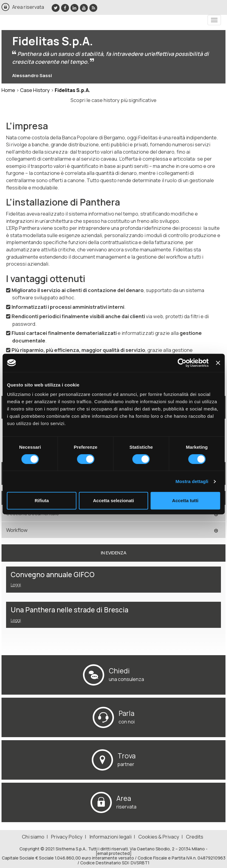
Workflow (17, 530)
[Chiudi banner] (218, 363)
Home (8, 90)
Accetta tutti (185, 500)
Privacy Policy (67, 837)
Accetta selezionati (113, 500)
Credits (195, 837)
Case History (35, 90)
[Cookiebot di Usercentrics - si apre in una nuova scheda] (182, 363)
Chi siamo (33, 837)
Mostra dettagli (192, 481)
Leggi (16, 585)
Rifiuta (42, 500)
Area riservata (28, 7)
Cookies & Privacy (159, 837)
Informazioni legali (110, 837)
